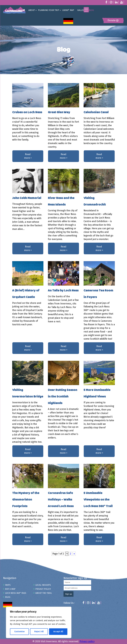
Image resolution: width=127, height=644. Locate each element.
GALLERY (81, 10)
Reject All (39, 632)
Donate (113, 20)
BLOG (91, 10)
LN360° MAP (68, 10)
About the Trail (44, 593)
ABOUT (32, 10)
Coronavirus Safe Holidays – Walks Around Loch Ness (61, 500)
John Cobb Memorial (27, 198)
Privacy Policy (43, 589)
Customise (19, 632)
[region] (39, 622)
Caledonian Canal (96, 112)
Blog (8, 597)
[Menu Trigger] (86, 10)
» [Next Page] (74, 554)
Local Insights (43, 585)
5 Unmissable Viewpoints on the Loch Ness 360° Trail (98, 500)
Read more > (28, 156)
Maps (8, 585)
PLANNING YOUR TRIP (49, 10)
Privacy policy (87, 641)
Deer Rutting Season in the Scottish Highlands (63, 397)
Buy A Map (10, 589)
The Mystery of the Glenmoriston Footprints (26, 500)
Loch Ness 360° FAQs (16, 593)
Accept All (58, 632)
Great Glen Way (59, 112)
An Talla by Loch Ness (63, 291)
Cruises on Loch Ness (27, 112)
